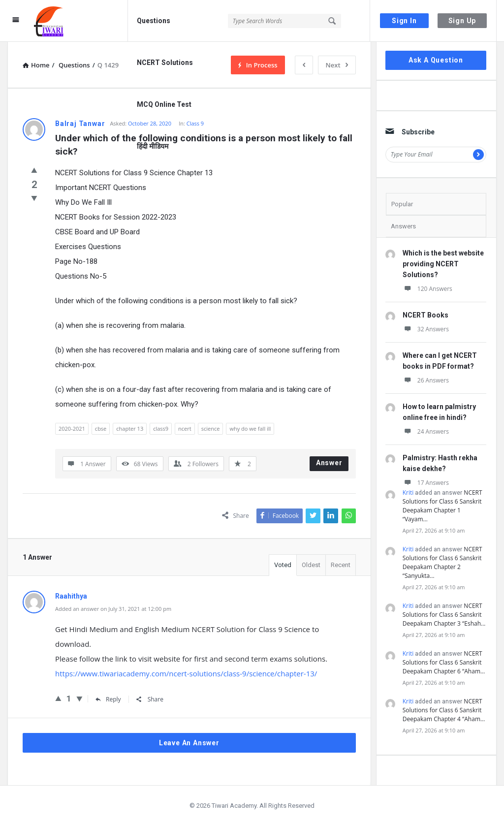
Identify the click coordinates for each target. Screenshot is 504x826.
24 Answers (426, 431)
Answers (403, 226)
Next (337, 65)
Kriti (408, 492)
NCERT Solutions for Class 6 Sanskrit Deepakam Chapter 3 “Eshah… (444, 615)
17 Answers (426, 483)
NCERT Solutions (165, 63)
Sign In (404, 21)
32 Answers (426, 329)
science (211, 429)
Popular (402, 204)
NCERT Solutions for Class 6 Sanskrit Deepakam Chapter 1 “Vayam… (442, 506)
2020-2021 (72, 429)
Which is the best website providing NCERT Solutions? (443, 264)
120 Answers (427, 289)
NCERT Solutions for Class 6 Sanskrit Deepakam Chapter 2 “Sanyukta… (442, 562)
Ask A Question (436, 60)
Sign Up (462, 21)
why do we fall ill (250, 429)
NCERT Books (425, 315)
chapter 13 (130, 429)
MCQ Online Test (164, 104)
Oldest (311, 565)
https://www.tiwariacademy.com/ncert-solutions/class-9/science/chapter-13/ (186, 673)
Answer (329, 463)
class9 (161, 429)
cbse (101, 429)
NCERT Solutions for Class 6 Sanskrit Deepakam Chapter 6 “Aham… (444, 662)
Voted (283, 565)
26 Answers (426, 380)
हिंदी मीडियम (153, 146)
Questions (154, 21)
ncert (185, 429)
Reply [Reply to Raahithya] (108, 699)
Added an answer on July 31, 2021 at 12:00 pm (113, 609)
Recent (341, 565)
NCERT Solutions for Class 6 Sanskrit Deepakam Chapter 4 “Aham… (444, 710)
